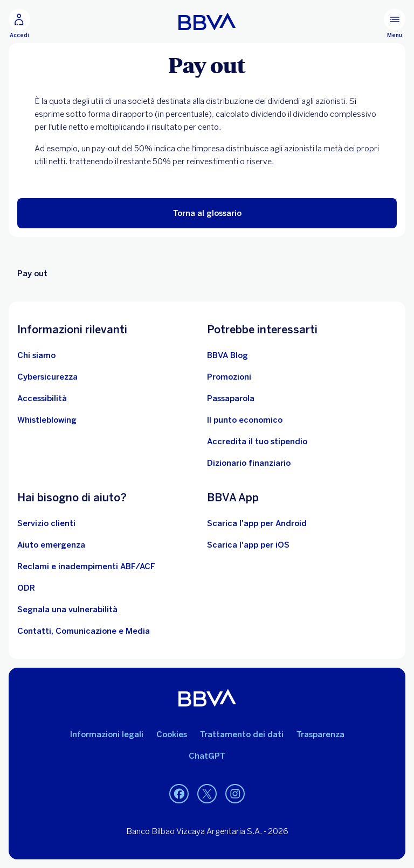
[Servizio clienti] (46, 523)
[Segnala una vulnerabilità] (67, 610)
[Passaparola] (231, 398)
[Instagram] (235, 794)
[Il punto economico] (245, 420)
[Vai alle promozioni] (229, 377)
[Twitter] (207, 794)
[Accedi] (19, 24)
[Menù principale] (395, 24)
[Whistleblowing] (47, 420)
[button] (207, 213)
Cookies (172, 734)
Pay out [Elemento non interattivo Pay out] (32, 274)
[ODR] (26, 588)
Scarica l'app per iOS (248, 545)
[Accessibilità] (42, 398)
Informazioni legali (107, 734)
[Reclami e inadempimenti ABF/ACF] (86, 566)
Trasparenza (320, 734)
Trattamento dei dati (242, 734)
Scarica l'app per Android (257, 523)
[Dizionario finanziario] (249, 463)
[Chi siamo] (36, 355)
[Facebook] (179, 794)
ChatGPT (207, 756)
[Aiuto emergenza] (51, 545)
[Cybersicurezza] (47, 377)
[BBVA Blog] (227, 355)
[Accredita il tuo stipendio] (257, 442)
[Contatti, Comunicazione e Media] (84, 631)
